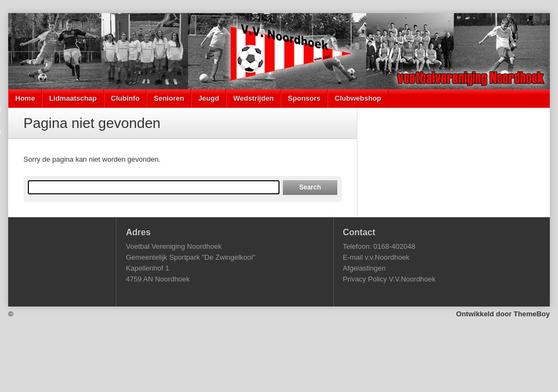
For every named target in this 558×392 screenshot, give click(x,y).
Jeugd (209, 98)
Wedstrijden (253, 98)
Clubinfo (126, 98)
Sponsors (304, 98)
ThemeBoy (532, 314)
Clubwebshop (358, 98)
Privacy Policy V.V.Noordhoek (389, 279)
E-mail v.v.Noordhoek (376, 257)
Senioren (169, 98)
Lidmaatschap (73, 98)
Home (25, 98)
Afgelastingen (364, 268)
